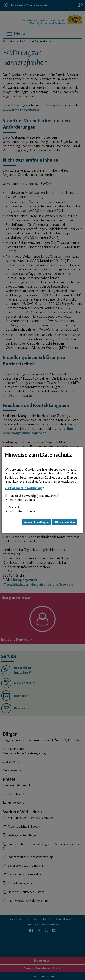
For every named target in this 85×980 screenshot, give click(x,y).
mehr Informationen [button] (22, 500)
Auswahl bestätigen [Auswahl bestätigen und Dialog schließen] (36, 522)
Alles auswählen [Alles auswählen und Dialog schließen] (65, 522)
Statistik (12, 508)
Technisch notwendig (32, 496)
